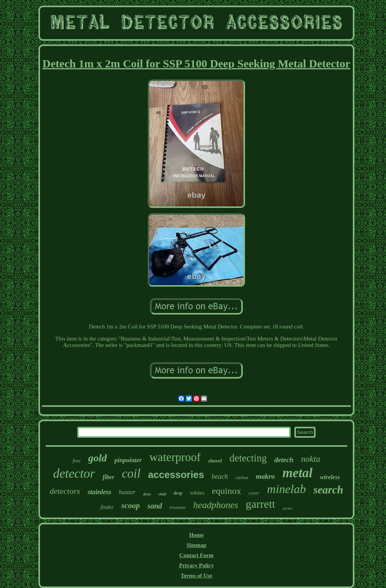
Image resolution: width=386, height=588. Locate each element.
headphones (215, 505)
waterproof (175, 457)
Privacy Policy (196, 565)
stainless (99, 492)
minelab (286, 489)
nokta (310, 459)
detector (74, 473)
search (328, 490)
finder (107, 507)
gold (98, 458)
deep (178, 493)
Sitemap (197, 545)
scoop (131, 506)
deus (147, 494)
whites (197, 493)
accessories (176, 475)
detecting (248, 458)
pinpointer (128, 460)
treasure (178, 507)
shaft (163, 494)
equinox (226, 491)
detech (284, 460)
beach (220, 477)
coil (131, 473)
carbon (242, 478)
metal (297, 473)
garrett (260, 504)
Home (196, 535)
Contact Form (196, 555)
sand (155, 506)
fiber (108, 477)
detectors (65, 491)
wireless (330, 477)
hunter (127, 492)
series (288, 508)
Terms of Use (196, 576)
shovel (215, 461)
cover (254, 493)
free (76, 461)
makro (266, 476)
